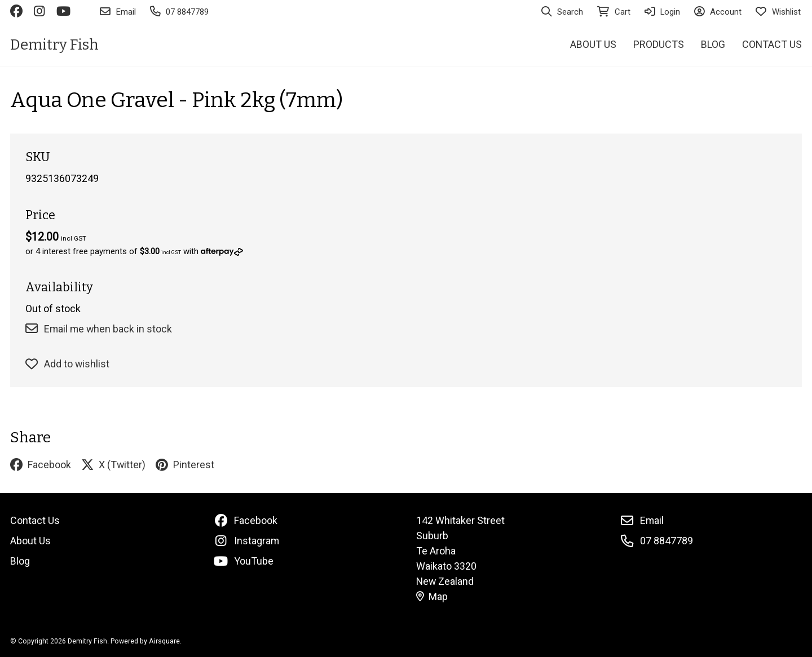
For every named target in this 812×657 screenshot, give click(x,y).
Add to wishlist (67, 364)
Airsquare (164, 641)
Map (432, 596)
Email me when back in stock (99, 329)
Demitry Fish (54, 45)
